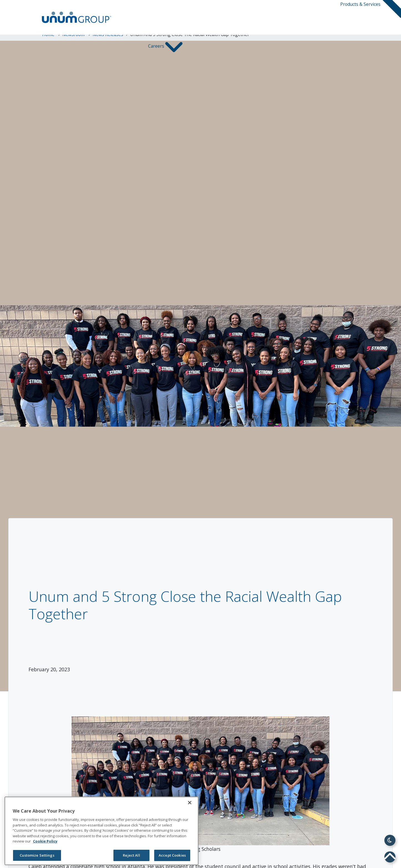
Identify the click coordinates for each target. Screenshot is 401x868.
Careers (157, 46)
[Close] (190, 803)
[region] (101, 831)
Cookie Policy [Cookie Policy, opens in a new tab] (45, 841)
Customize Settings (37, 855)
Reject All (131, 855)
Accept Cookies (172, 855)
